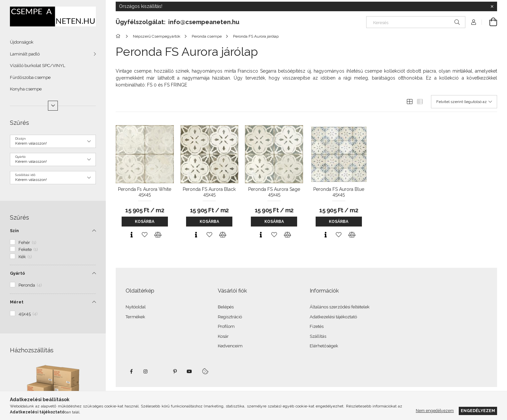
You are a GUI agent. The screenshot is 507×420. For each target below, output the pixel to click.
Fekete (28, 249)
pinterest (175, 371)
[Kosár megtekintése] (489, 22)
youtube (189, 371)
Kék (25, 257)
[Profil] (474, 22)
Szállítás (318, 336)
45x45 (28, 314)
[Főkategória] (119, 36)
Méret (17, 302)
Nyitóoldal (136, 307)
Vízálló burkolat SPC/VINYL (38, 66)
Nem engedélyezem (435, 411)
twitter (160, 371)
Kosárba (145, 222)
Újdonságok (22, 42)
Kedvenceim (230, 346)
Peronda (30, 285)
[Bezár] (492, 7)
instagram (146, 371)
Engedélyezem (478, 411)
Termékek (135, 317)
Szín (14, 231)
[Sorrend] (464, 102)
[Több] (53, 106)
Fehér (27, 243)
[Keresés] (416, 22)
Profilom (226, 326)
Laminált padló (25, 54)
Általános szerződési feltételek (340, 307)
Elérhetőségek (324, 346)
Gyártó (18, 273)
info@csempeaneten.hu (204, 22)
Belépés (226, 307)
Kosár (223, 336)
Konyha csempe (26, 89)
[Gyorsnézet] (132, 235)
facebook (131, 371)
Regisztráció (230, 317)
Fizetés (317, 326)
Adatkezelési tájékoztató (333, 317)
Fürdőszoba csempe (30, 77)
